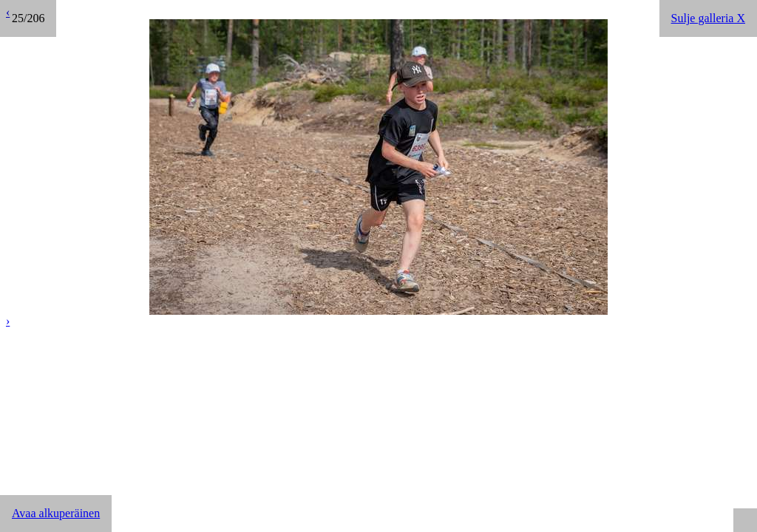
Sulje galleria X (708, 18)
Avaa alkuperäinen (56, 513)
